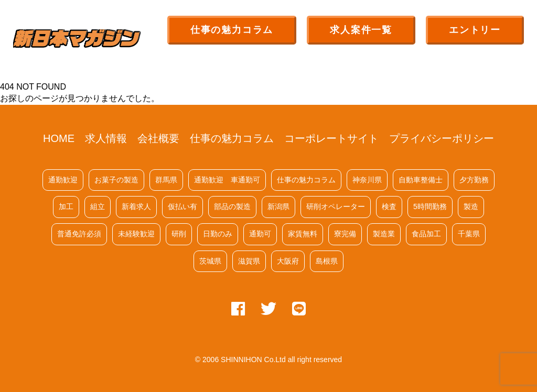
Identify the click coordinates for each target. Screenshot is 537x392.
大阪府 (288, 261)
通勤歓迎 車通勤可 (227, 180)
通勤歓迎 (63, 180)
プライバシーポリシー (442, 138)
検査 (389, 206)
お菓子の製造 (116, 180)
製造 (471, 206)
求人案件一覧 (361, 30)
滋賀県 (249, 261)
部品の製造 (232, 206)
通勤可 (260, 234)
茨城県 (210, 261)
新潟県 (278, 206)
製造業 (384, 234)
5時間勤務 (430, 206)
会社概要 (158, 138)
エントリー (475, 30)
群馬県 (166, 180)
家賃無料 (303, 234)
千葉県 (469, 234)
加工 (66, 206)
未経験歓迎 (136, 234)
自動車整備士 (421, 180)
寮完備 (345, 234)
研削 (179, 234)
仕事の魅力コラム (232, 30)
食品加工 (426, 234)
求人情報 (106, 138)
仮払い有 (182, 206)
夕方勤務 (474, 180)
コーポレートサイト (331, 138)
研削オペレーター (336, 206)
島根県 (327, 261)
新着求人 (136, 206)
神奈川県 (367, 180)
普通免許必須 (79, 234)
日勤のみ (218, 234)
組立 (98, 206)
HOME (59, 138)
